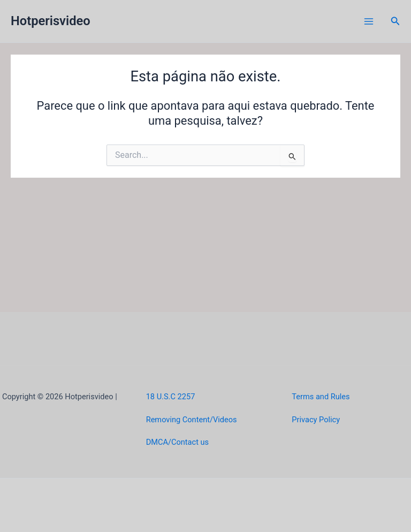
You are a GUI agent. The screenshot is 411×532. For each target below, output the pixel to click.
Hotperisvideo (51, 21)
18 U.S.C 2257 (171, 397)
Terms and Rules (321, 397)
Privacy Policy (316, 420)
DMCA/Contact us (177, 442)
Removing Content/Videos (192, 420)
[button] (395, 21)
